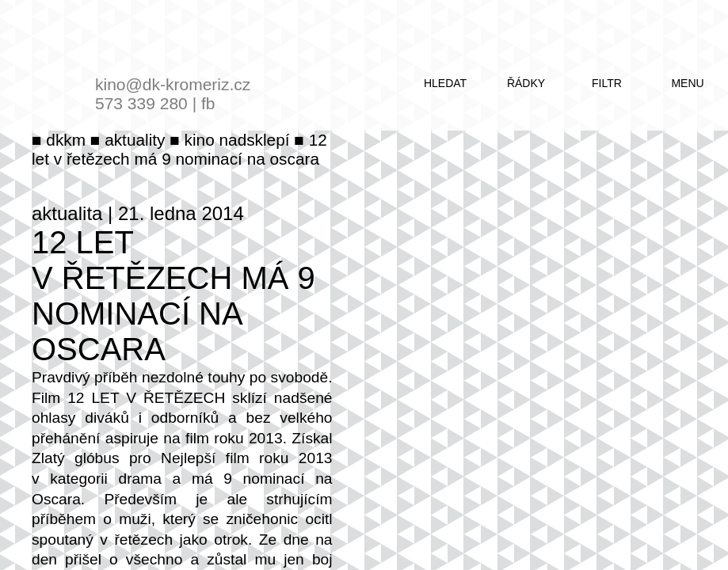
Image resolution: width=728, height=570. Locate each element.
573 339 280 (141, 103)
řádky (526, 83)
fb (208, 103)
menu (687, 83)
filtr (607, 83)
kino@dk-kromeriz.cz (173, 84)
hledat (445, 83)
